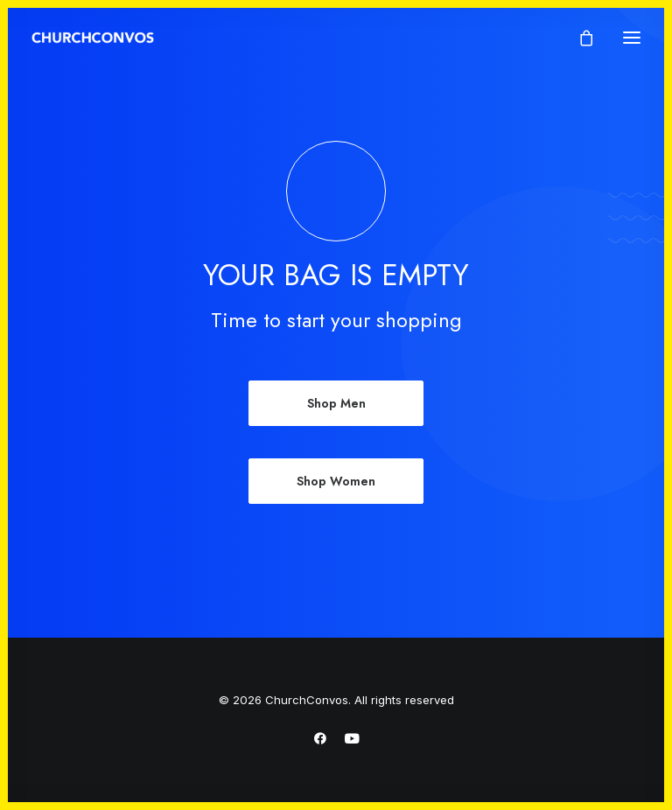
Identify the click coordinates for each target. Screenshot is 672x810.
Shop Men (336, 403)
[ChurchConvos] (93, 38)
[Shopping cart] (578, 38)
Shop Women (336, 481)
